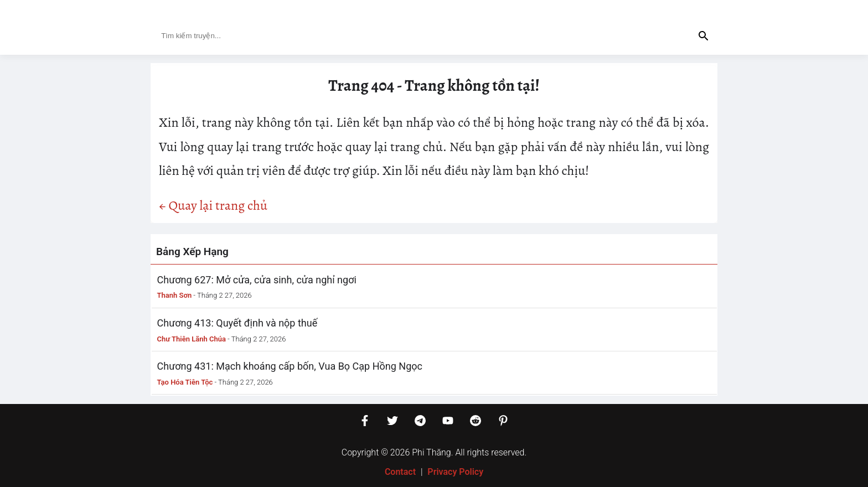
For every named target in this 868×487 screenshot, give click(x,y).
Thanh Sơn (175, 295)
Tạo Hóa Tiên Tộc (185, 382)
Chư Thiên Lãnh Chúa (192, 339)
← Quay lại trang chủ (213, 205)
